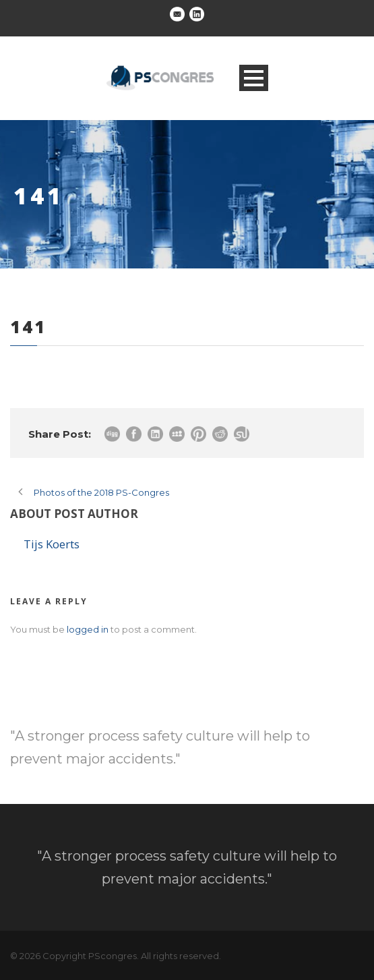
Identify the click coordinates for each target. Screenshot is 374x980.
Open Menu (254, 78)
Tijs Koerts (52, 544)
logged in (88, 629)
